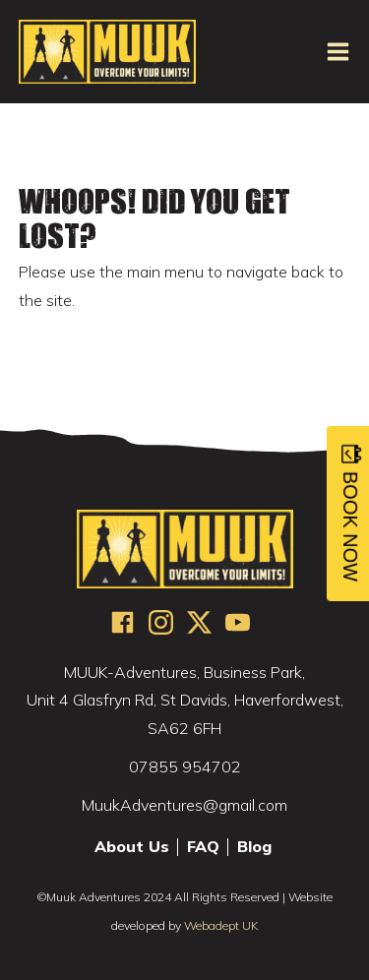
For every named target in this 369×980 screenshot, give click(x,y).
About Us (132, 847)
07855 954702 (185, 766)
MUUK (107, 52)
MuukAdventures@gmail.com (184, 805)
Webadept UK (221, 925)
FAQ (203, 847)
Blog (254, 847)
